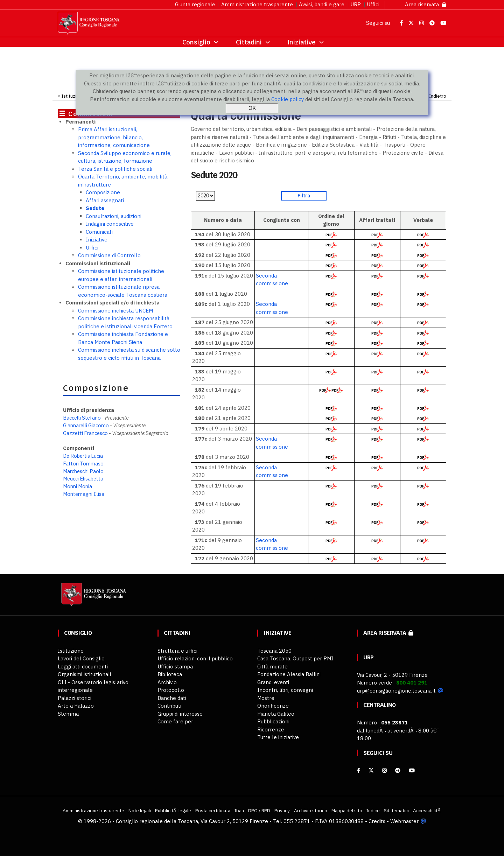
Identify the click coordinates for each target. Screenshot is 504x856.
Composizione (103, 192)
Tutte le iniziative (278, 737)
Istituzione (73, 96)
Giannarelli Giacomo (86, 425)
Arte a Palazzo (76, 706)
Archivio (167, 682)
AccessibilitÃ (427, 811)
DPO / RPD (259, 811)
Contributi (169, 706)
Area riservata (426, 4)
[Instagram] (384, 770)
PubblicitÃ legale (173, 811)
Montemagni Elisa (84, 494)
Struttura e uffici (177, 651)
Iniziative (97, 240)
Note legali (140, 811)
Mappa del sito (347, 811)
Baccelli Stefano (82, 418)
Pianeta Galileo (276, 714)
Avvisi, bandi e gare (322, 4)
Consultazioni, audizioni (114, 216)
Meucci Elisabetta (83, 479)
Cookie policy (288, 99)
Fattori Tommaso (83, 464)
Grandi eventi (273, 682)
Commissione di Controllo (109, 255)
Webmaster (404, 821)
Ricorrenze (271, 729)
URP (356, 4)
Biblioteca (170, 674)
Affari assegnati (105, 200)
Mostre (266, 698)
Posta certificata (213, 811)
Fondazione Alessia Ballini (289, 674)
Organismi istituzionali (84, 674)
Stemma (68, 714)
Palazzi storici (75, 698)
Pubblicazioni (273, 721)
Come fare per (175, 721)
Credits (377, 821)
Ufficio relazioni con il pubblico (195, 658)
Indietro (438, 96)
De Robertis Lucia (83, 456)
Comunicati (99, 232)
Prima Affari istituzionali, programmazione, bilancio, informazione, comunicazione (114, 137)
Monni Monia (78, 486)
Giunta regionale (195, 4)
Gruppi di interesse (180, 714)
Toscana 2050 (274, 651)
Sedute (95, 208)
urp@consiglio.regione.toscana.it (396, 691)
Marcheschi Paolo (83, 471)
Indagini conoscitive (110, 224)
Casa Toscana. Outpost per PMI (295, 658)
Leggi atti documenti (83, 666)
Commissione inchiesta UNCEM (115, 311)
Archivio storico (311, 811)
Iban (239, 811)
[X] (371, 770)
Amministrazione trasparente (257, 4)
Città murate (272, 666)
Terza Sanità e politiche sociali (115, 169)
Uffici (373, 4)
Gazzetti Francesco (85, 433)
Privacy (282, 811)
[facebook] (359, 770)
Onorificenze (273, 706)
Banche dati (172, 698)
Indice (373, 811)
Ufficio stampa (175, 666)
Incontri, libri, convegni (285, 690)
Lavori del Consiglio (81, 658)
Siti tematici (396, 811)
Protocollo (171, 690)
